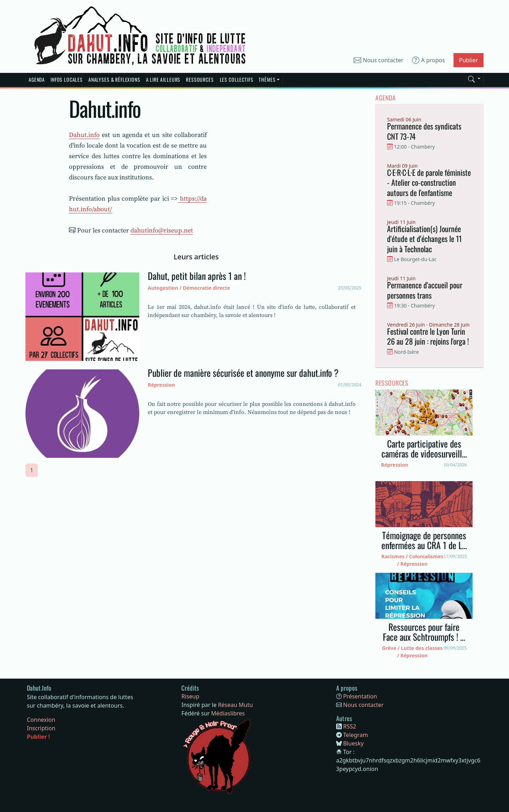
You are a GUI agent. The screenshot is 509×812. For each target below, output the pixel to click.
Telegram (356, 735)
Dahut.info (84, 135)
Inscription (41, 728)
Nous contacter (378, 60)
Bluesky (353, 743)
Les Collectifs (237, 79)
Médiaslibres (228, 713)
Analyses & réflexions (114, 79)
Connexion (41, 720)
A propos (428, 60)
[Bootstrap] (39, 688)
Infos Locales (67, 79)
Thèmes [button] (267, 79)
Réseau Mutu (236, 705)
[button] (474, 78)
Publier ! (38, 737)
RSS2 (350, 726)
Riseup (190, 696)
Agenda (37, 79)
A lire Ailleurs (163, 79)
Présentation (360, 696)
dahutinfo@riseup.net (162, 230)
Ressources (200, 79)
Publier (469, 60)
